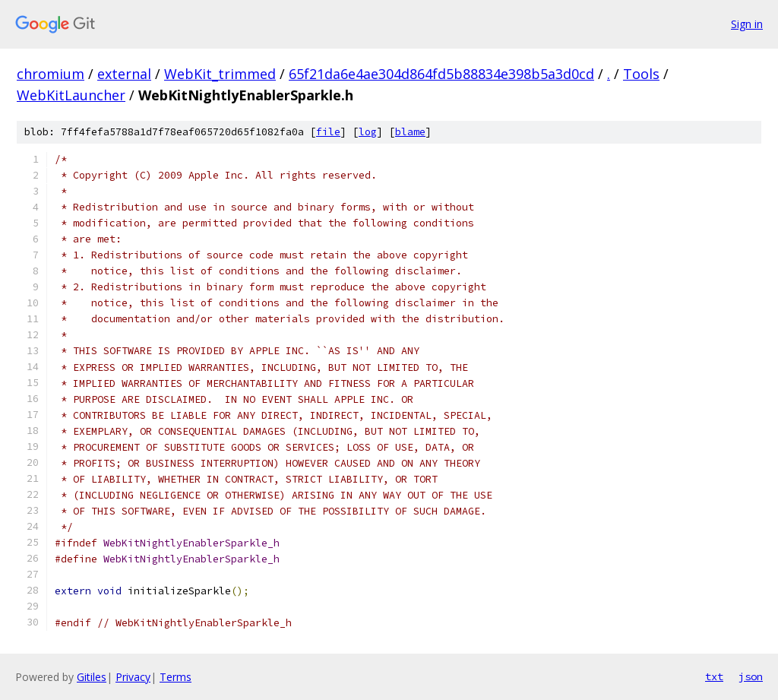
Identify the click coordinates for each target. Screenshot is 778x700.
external (124, 74)
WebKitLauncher (71, 95)
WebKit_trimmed (220, 74)
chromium (51, 74)
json (751, 676)
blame (410, 132)
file (328, 132)
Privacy (133, 677)
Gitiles (92, 677)
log (368, 132)
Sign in (747, 24)
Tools (641, 74)
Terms (176, 677)
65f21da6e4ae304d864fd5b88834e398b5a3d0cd (441, 74)
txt (714, 676)
